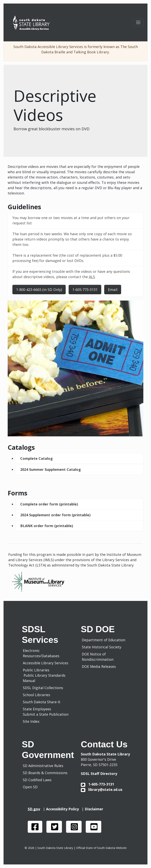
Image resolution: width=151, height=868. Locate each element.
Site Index (31, 721)
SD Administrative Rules (44, 766)
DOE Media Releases (100, 666)
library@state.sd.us (102, 789)
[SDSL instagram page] (74, 827)
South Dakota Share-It (43, 702)
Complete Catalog (36, 458)
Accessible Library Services (46, 663)
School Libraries (36, 695)
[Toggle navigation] (138, 22)
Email (113, 289)
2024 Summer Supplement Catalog (51, 469)
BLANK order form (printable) (47, 526)
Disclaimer (95, 809)
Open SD (31, 787)
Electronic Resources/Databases (41, 653)
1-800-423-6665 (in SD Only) (39, 289)
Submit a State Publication (46, 714)
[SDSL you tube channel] (93, 827)
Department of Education (105, 640)
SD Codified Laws (38, 780)
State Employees (37, 709)
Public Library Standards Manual (44, 678)
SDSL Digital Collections (43, 688)
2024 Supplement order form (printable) (55, 515)
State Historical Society (103, 647)
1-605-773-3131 (85, 289)
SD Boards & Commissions (46, 773)
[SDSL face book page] (35, 827)
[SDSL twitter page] (54, 827)
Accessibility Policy (64, 809)
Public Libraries (36, 670)
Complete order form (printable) (49, 504)
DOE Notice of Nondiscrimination (99, 657)
